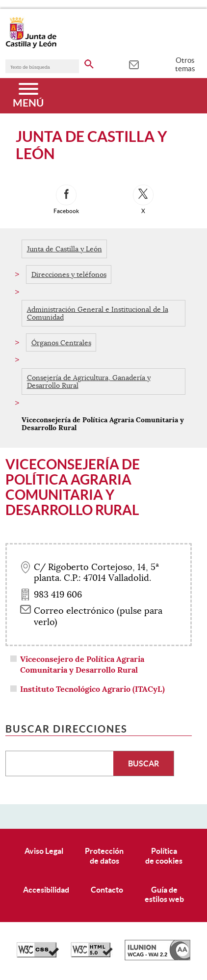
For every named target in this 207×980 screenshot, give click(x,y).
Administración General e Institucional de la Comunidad (98, 313)
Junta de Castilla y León (65, 249)
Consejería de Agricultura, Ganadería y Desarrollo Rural (89, 381)
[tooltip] (134, 64)
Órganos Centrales (61, 343)
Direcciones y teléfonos (69, 274)
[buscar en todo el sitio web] (89, 62)
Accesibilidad (46, 890)
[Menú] (28, 96)
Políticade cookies (164, 856)
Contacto (107, 890)
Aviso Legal (44, 851)
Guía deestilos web (164, 894)
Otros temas (185, 64)
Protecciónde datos (104, 856)
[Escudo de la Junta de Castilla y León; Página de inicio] (31, 46)
